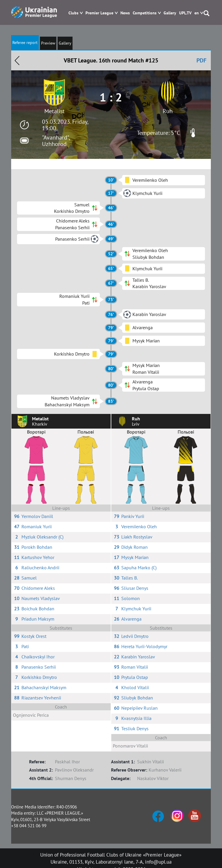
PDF (201, 60)
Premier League (99, 13)
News (125, 13)
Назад (17, 60)
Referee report (25, 43)
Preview (48, 43)
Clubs (73, 13)
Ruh (168, 111)
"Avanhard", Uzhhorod (56, 141)
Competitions (145, 13)
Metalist (54, 111)
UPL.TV (185, 13)
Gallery (170, 13)
